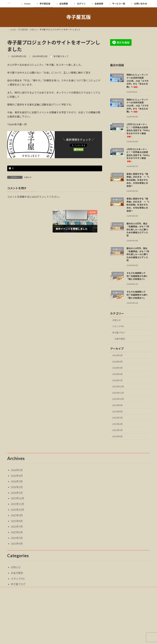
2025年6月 (117, 424)
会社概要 (48, 590)
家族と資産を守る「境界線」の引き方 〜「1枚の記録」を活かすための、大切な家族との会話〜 (138, 180)
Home (14, 590)
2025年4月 (117, 436)
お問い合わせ (119, 590)
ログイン (39, 197)
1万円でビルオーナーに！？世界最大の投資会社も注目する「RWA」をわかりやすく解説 (138, 130)
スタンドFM (118, 326)
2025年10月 (118, 399)
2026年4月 (117, 361)
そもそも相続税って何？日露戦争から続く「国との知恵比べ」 (137, 276)
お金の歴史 (120, 339)
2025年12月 (118, 387)
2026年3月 (117, 368)
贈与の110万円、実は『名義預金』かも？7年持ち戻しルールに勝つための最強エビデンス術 (138, 229)
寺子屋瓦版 (31, 590)
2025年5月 (117, 430)
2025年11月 (118, 393)
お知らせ (28, 177)
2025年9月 (117, 405)
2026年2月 (117, 374)
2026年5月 (117, 355)
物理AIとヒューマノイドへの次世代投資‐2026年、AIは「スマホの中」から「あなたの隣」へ (138, 81)
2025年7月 (117, 418)
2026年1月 (117, 380)
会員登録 (80, 590)
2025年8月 (117, 411)
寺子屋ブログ (119, 332)
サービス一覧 (99, 590)
